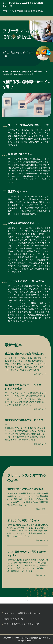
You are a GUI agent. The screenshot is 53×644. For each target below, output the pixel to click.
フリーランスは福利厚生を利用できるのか (23, 613)
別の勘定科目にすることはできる (25, 489)
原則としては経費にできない (23, 520)
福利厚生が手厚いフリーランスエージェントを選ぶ (24, 387)
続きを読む (38, 374)
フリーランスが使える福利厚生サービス (22, 624)
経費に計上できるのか (14, 619)
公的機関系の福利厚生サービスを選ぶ (24, 422)
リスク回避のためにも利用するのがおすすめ (27, 553)
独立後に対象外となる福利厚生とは (18, 54)
